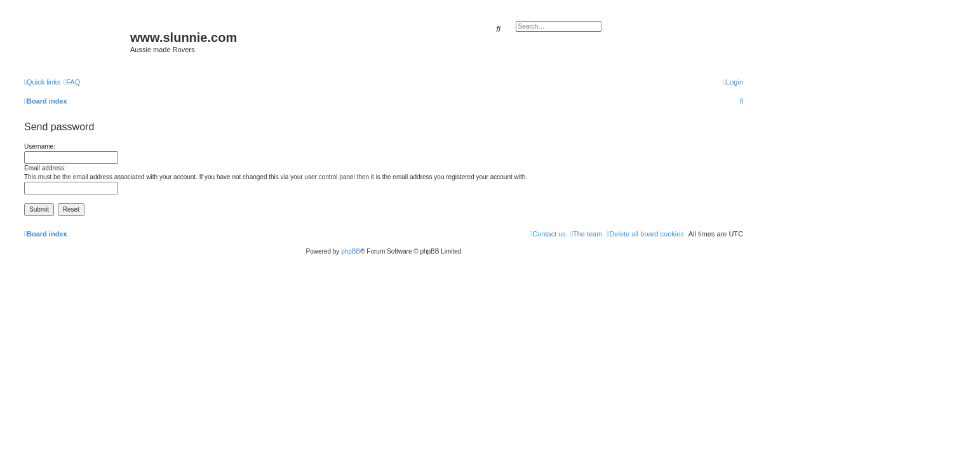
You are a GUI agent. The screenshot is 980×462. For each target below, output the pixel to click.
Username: (40, 146)
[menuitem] (72, 82)
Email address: (45, 168)
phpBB (351, 251)
